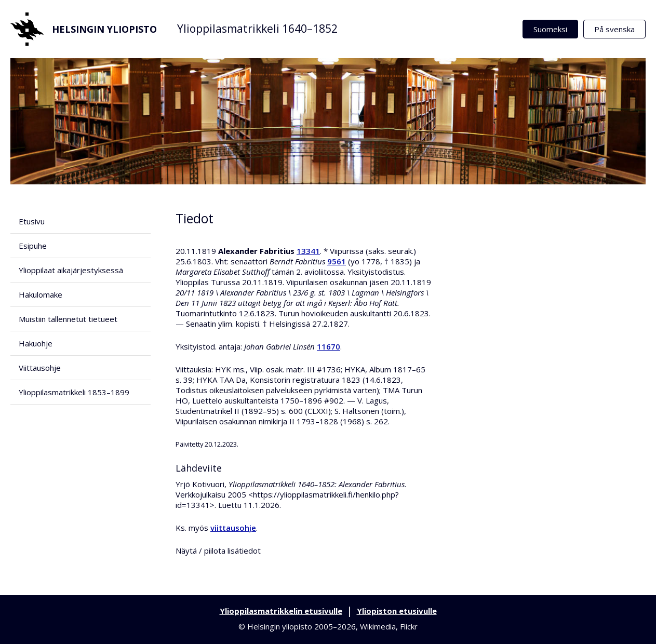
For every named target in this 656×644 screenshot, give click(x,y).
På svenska (614, 29)
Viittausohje (40, 368)
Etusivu (32, 221)
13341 (308, 251)
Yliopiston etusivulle (397, 611)
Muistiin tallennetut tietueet (68, 319)
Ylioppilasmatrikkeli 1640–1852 (257, 29)
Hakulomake (41, 294)
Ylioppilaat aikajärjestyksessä (71, 270)
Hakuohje (36, 343)
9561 (337, 261)
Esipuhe (33, 246)
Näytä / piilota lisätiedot (218, 551)
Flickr (409, 626)
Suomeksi (550, 29)
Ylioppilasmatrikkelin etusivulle (281, 611)
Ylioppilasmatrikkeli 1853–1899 (74, 392)
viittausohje (233, 528)
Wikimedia (378, 626)
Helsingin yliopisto (84, 29)
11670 (329, 346)
